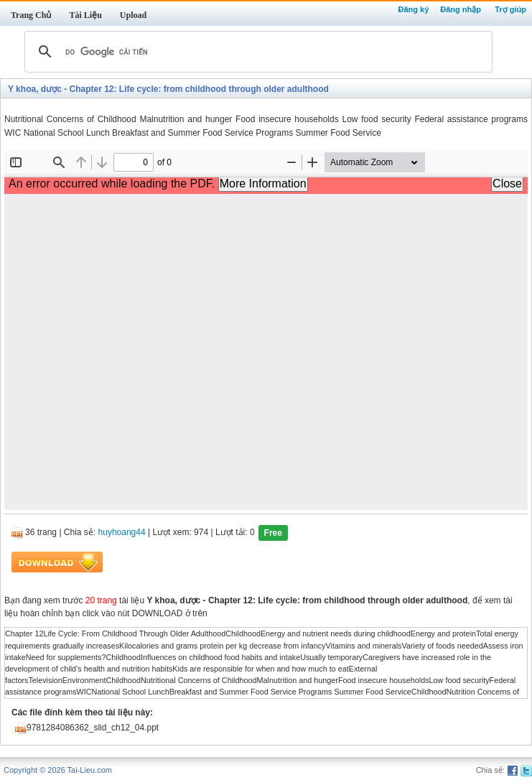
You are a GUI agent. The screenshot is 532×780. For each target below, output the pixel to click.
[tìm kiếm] (256, 52)
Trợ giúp (510, 9)
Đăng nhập (461, 9)
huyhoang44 (122, 533)
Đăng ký (413, 9)
